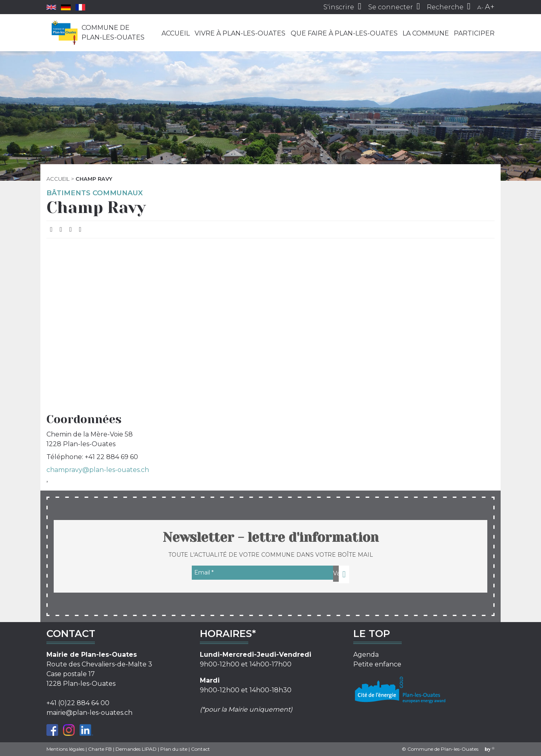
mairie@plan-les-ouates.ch (89, 713)
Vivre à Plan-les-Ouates (240, 33)
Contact (200, 749)
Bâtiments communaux (95, 193)
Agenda (366, 655)
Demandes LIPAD (136, 749)
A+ (490, 7)
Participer (474, 33)
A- (480, 7)
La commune (426, 33)
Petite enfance (377, 664)
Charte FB (100, 749)
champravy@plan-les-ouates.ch (98, 470)
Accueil (176, 33)
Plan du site (174, 749)
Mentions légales (65, 749)
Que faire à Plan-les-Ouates (344, 33)
